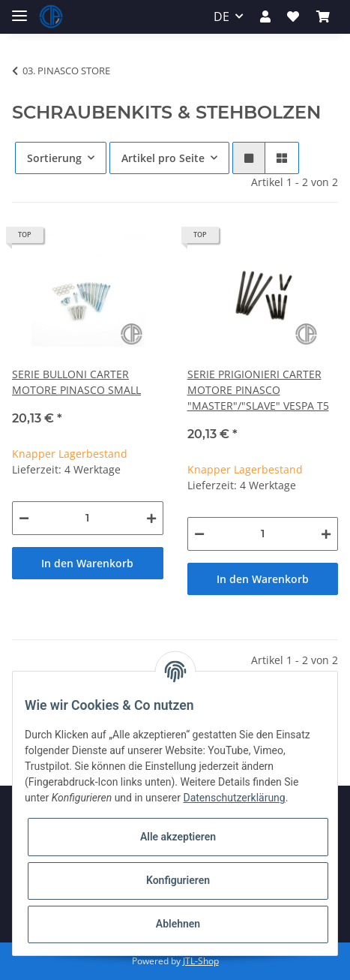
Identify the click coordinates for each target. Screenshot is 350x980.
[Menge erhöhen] (151, 518)
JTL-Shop (201, 961)
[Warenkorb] (323, 17)
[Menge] (88, 518)
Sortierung (54, 158)
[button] (265, 17)
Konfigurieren (178, 880)
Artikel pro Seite (163, 158)
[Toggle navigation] (19, 9)
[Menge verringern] (24, 518)
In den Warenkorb (87, 563)
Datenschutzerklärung (234, 798)
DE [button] (221, 17)
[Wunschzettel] (293, 17)
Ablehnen (178, 924)
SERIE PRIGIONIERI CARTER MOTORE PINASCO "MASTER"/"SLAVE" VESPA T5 (258, 390)
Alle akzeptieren (178, 837)
